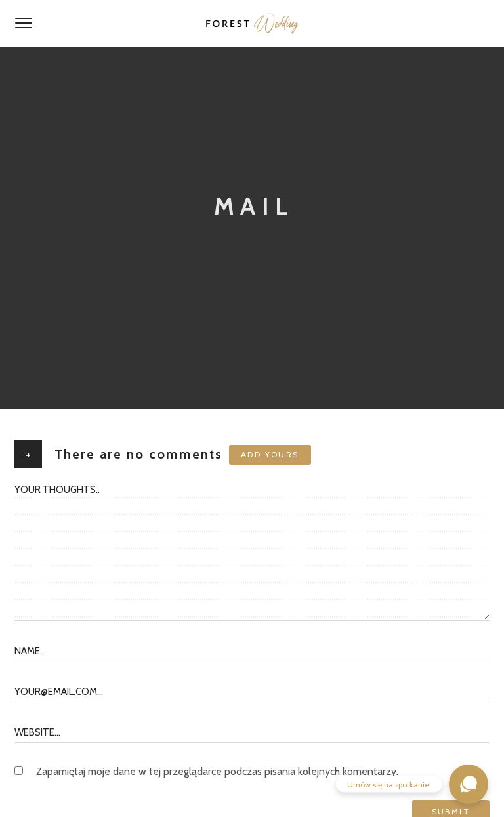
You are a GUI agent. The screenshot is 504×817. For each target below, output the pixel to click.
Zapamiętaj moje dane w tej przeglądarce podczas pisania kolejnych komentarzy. (217, 771)
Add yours (270, 454)
